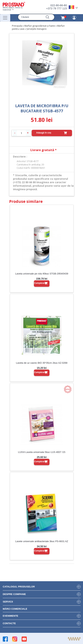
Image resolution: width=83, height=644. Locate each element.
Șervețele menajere (36, 29)
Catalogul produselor (19, 587)
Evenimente (11, 616)
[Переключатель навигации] (5, 18)
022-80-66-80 (59, 5)
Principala (17, 26)
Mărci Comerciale (15, 609)
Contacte (9, 623)
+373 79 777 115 (57, 8)
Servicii (8, 602)
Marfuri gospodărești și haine (40, 26)
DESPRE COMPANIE (14, 594)
